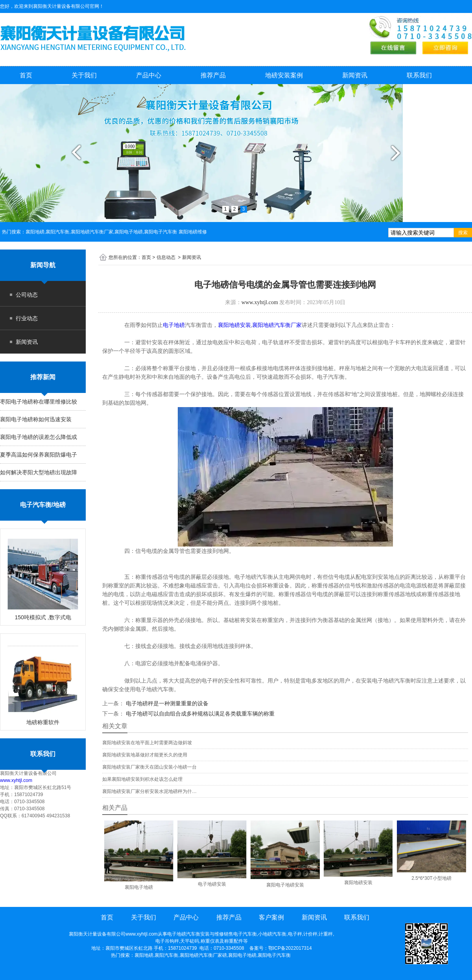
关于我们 (84, 75)
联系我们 (419, 75)
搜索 (463, 233)
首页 (26, 75)
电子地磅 (174, 325)
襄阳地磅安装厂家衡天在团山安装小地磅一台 (149, 767)
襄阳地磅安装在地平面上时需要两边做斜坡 (147, 743)
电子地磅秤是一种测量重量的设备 (166, 703)
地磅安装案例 (284, 75)
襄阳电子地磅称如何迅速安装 (36, 419)
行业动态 (27, 318)
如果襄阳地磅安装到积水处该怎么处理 (142, 779)
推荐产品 (213, 75)
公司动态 (27, 295)
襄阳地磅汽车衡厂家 (277, 325)
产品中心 (149, 75)
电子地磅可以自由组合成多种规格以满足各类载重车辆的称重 (199, 714)
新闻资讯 (355, 75)
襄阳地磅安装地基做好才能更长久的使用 (145, 755)
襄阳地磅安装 (234, 325)
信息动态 (166, 257)
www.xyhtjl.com (16, 780)
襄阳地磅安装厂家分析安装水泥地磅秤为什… (149, 791)
